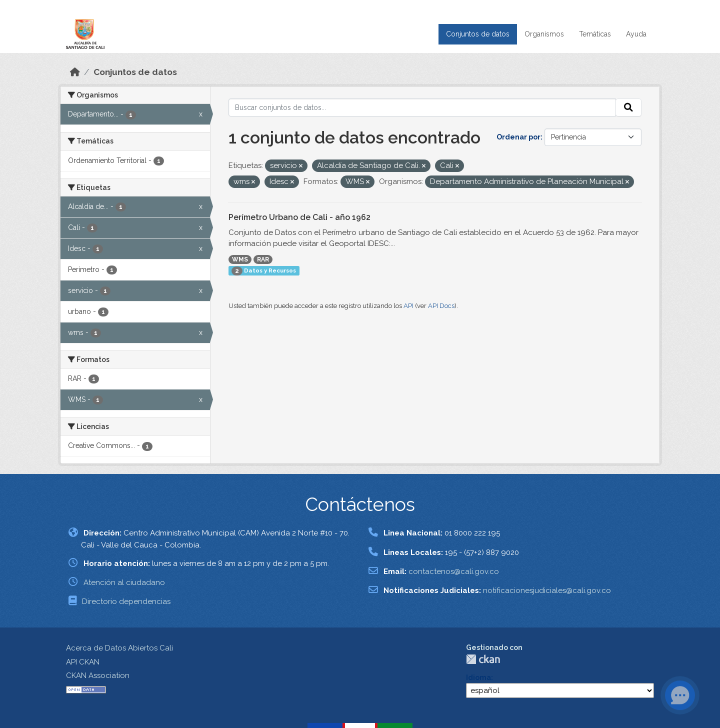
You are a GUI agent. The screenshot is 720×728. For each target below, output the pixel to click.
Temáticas (595, 34)
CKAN (483, 659)
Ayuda (636, 34)
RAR (263, 259)
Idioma (478, 677)
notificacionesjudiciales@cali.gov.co (547, 590)
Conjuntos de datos (478, 34)
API (408, 306)
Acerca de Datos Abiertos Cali (119, 648)
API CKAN (83, 662)
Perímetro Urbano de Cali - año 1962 (299, 217)
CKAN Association (98, 675)
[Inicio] (75, 72)
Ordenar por (518, 137)
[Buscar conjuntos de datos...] (422, 107)
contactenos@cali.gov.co (454, 571)
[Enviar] (628, 107)
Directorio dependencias (126, 601)
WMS (240, 259)
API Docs (441, 306)
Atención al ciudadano (124, 582)
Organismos (544, 34)
